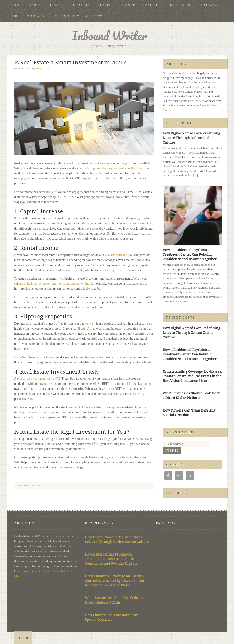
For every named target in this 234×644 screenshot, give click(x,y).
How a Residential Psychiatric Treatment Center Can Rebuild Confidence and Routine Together (190, 254)
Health (56, 5)
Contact (95, 16)
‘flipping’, (83, 329)
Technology (66, 16)
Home (16, 5)
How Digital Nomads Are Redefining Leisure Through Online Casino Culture (191, 138)
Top (26, 638)
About (35, 5)
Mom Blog (37, 16)
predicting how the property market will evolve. (112, 168)
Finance (127, 5)
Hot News (210, 5)
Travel (104, 5)
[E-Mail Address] (186, 444)
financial (128, 457)
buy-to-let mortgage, (115, 255)
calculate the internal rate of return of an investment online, (52, 284)
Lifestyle (81, 5)
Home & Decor (179, 5)
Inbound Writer (110, 36)
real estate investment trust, (35, 379)
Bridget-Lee (42, 69)
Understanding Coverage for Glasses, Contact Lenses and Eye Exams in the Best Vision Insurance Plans (192, 376)
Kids (15, 16)
